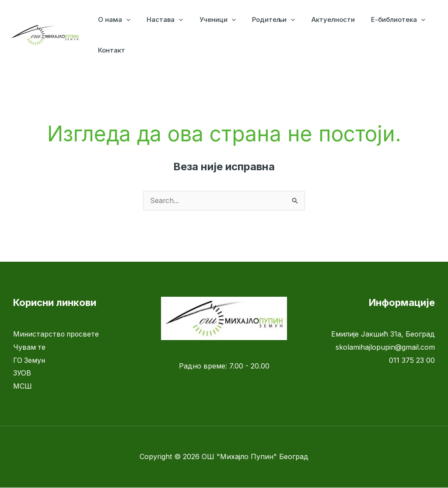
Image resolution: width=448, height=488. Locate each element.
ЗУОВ (22, 373)
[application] (124, 20)
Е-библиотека (380, 20)
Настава (160, 20)
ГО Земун (30, 361)
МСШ (23, 386)
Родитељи (262, 20)
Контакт (110, 50)
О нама (112, 20)
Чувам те (30, 348)
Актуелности (318, 19)
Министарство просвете (57, 334)
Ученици (209, 20)
